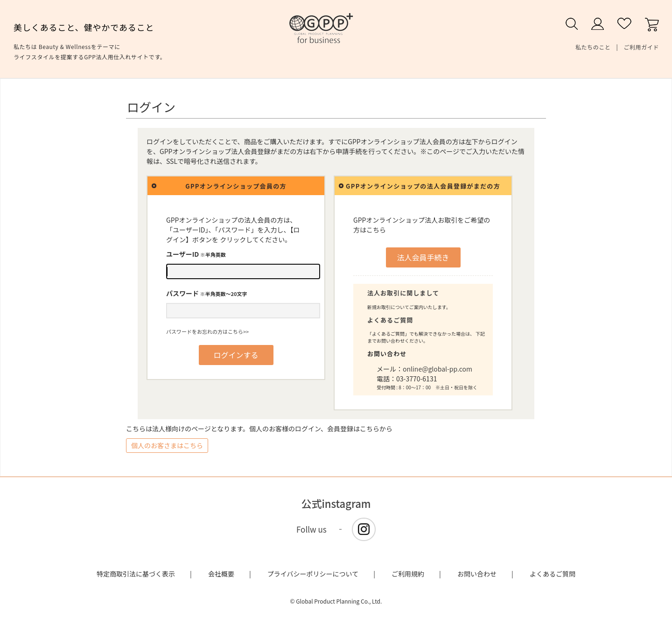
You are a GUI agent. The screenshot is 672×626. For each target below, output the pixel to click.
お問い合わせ (477, 574)
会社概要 (221, 574)
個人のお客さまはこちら (167, 445)
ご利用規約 (408, 574)
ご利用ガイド (641, 47)
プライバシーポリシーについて (313, 574)
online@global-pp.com (437, 369)
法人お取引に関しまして (403, 293)
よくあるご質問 (390, 320)
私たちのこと (593, 47)
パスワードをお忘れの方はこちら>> (207, 331)
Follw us (311, 529)
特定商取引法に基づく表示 (136, 574)
